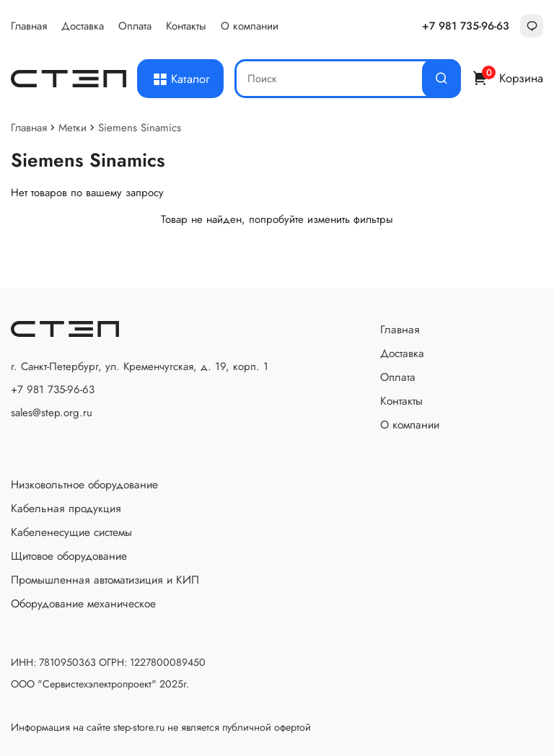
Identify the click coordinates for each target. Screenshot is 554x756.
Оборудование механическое (83, 603)
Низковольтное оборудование (84, 484)
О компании (250, 26)
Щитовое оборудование (69, 556)
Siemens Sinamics (140, 128)
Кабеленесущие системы (71, 532)
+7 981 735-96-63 (466, 26)
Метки (72, 128)
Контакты (186, 26)
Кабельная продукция (66, 508)
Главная (29, 26)
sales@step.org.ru (52, 413)
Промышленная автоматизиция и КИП (105, 580)
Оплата (135, 26)
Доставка (83, 26)
